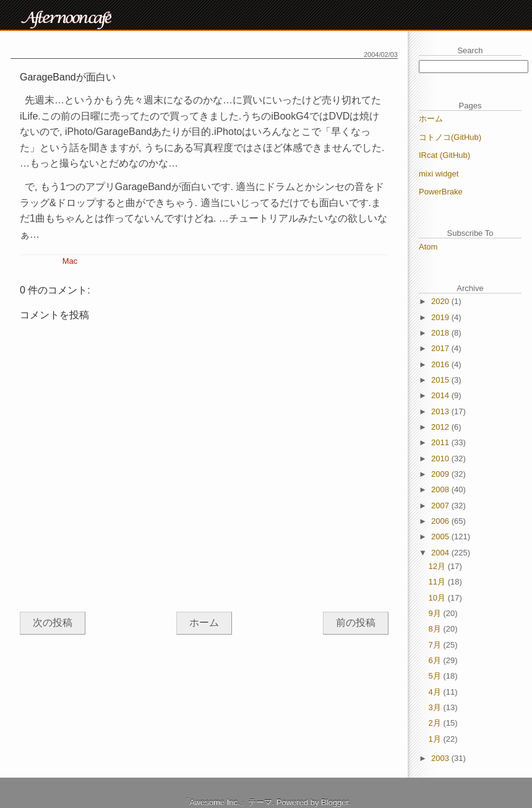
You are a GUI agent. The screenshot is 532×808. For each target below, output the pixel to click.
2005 (441, 536)
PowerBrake (441, 192)
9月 (436, 613)
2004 (441, 553)
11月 (438, 582)
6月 (436, 660)
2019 (441, 317)
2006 (441, 521)
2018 (441, 333)
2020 (441, 301)
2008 (441, 489)
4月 (436, 692)
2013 (441, 411)
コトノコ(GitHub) (450, 137)
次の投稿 (53, 623)
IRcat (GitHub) (444, 155)
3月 (436, 707)
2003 (441, 758)
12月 (438, 566)
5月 (436, 676)
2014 (441, 395)
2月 (436, 723)
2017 (441, 348)
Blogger (335, 802)
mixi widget (439, 174)
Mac (70, 261)
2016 (441, 364)
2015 (441, 380)
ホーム (204, 623)
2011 (441, 442)
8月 (436, 629)
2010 (441, 458)
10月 (438, 598)
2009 (441, 474)
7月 (436, 645)
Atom (428, 247)
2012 (441, 427)
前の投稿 (356, 623)
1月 (436, 739)
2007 (441, 506)
